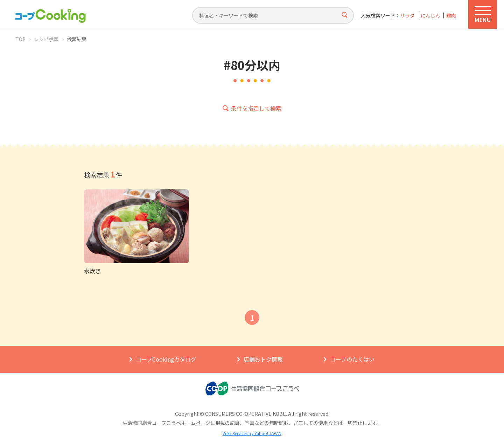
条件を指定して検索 (256, 108)
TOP (20, 39)
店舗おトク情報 (263, 359)
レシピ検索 (46, 39)
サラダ (407, 16)
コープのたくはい (352, 359)
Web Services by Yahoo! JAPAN (252, 433)
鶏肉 (451, 16)
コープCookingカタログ (166, 359)
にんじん (430, 16)
